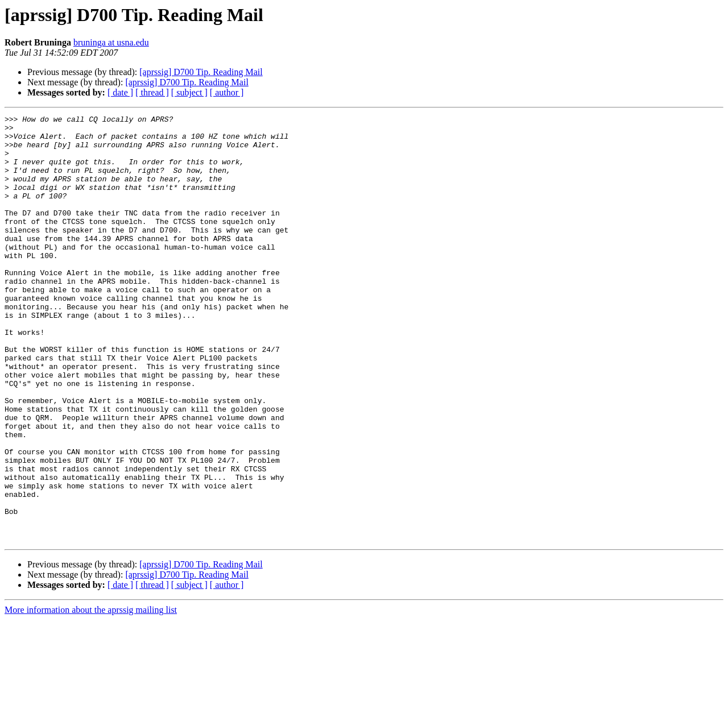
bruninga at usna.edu (111, 42)
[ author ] (227, 92)
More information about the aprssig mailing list (91, 695)
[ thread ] (152, 92)
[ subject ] (189, 92)
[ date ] (120, 92)
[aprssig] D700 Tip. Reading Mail (201, 72)
